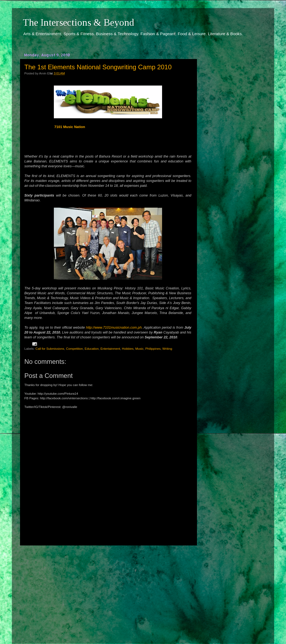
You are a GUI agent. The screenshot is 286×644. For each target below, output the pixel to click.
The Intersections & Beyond (78, 22)
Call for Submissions (50, 349)
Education (92, 349)
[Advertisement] (108, 590)
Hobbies (128, 349)
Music (139, 349)
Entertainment (110, 349)
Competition (74, 349)
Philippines (153, 349)
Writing (167, 349)
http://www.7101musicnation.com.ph (114, 327)
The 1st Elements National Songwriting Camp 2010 (98, 67)
